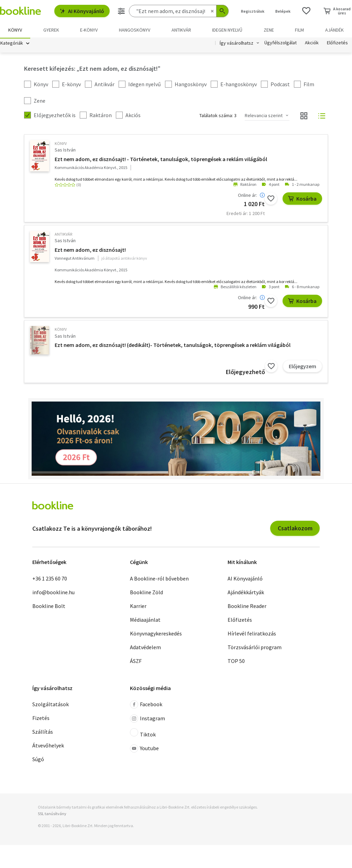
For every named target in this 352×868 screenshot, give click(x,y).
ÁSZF (136, 662)
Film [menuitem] (299, 30)
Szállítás (43, 733)
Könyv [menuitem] (15, 30)
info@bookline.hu (53, 593)
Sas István (65, 151)
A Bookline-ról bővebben (159, 579)
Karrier (138, 607)
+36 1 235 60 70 (50, 579)
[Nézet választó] (304, 117)
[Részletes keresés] (121, 11)
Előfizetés (337, 44)
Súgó (38, 760)
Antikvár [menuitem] (181, 30)
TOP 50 (236, 662)
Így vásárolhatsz (236, 44)
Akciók (312, 44)
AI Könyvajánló (82, 11)
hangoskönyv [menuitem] (135, 30)
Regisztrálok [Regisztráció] (253, 11)
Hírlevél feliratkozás (252, 634)
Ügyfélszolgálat (280, 44)
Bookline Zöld (146, 593)
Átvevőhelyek (48, 746)
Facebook (146, 706)
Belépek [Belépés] (283, 11)
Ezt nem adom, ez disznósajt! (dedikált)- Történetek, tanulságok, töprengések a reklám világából (173, 346)
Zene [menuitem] (269, 30)
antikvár (63, 235)
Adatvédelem (145, 648)
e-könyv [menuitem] (89, 30)
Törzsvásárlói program (255, 648)
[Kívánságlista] (306, 11)
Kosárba (302, 199)
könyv (61, 144)
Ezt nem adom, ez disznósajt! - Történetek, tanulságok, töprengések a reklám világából (161, 160)
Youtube (144, 749)
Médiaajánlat (145, 620)
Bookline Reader (247, 607)
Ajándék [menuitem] (334, 30)
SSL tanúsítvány (52, 815)
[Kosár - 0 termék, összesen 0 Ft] (337, 11)
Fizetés (41, 719)
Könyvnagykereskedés (156, 634)
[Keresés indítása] (222, 11)
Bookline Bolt (49, 607)
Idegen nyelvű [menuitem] (227, 30)
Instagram (147, 720)
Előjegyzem (302, 367)
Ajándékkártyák (246, 593)
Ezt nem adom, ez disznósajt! (90, 251)
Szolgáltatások (51, 705)
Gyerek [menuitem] (51, 30)
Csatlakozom (295, 529)
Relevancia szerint (264, 116)
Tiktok (143, 734)
